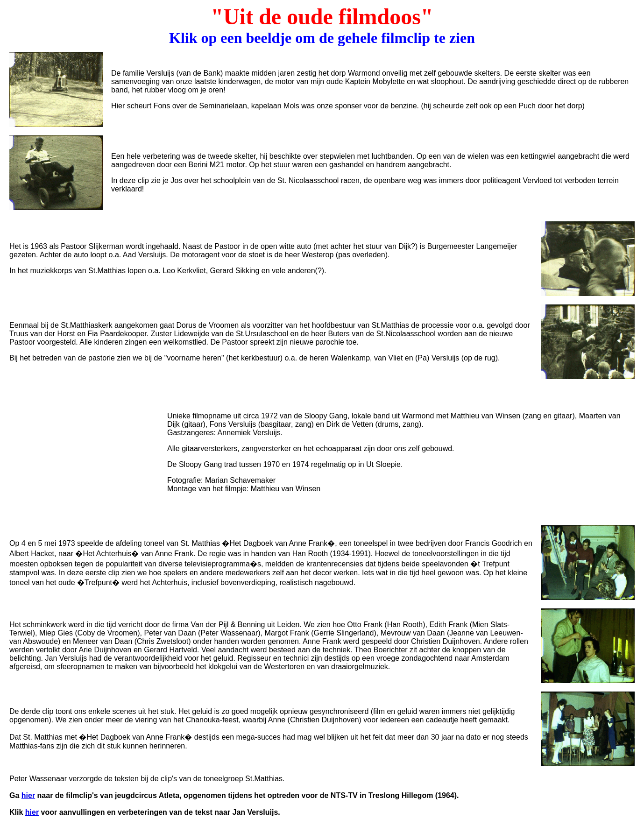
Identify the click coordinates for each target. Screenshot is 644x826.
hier (28, 795)
